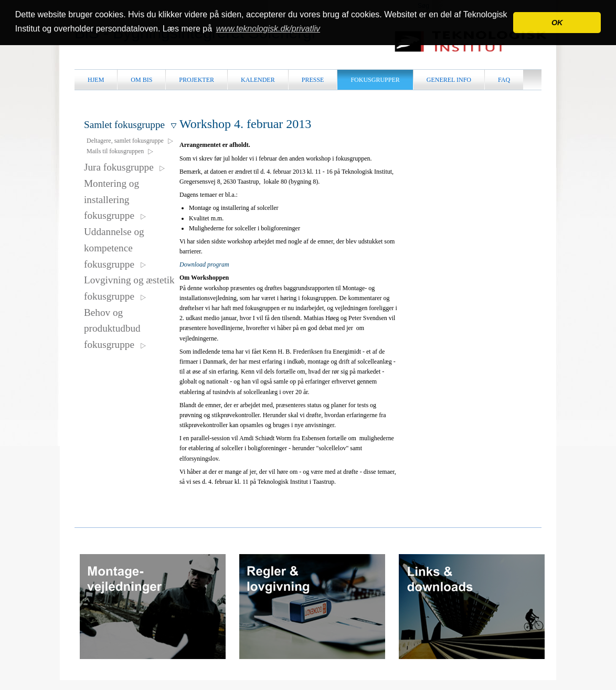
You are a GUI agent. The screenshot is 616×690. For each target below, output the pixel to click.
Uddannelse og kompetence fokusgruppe (115, 248)
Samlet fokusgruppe (131, 125)
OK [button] (557, 23)
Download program (204, 264)
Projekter (197, 80)
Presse (313, 80)
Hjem (96, 80)
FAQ (504, 80)
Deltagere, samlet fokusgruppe (130, 141)
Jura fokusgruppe (125, 167)
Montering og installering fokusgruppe (115, 199)
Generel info (449, 80)
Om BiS (141, 80)
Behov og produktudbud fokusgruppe (115, 328)
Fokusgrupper (375, 80)
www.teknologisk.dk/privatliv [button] (268, 29)
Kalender (258, 80)
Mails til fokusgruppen (120, 151)
